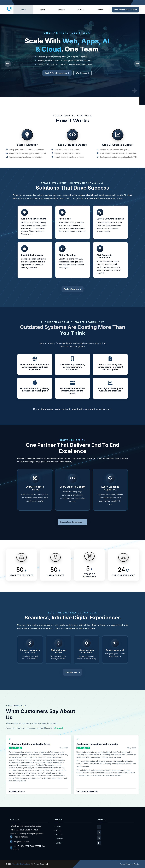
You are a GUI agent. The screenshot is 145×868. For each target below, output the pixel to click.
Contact (100, 10)
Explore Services (88, 73)
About (42, 10)
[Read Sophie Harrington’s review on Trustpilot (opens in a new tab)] (38, 771)
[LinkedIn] (99, 843)
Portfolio (81, 10)
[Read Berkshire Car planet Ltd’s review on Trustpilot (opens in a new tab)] (106, 771)
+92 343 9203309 (19, 837)
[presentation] (8, 64)
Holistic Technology (22, 864)
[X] (99, 832)
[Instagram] (99, 838)
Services (62, 10)
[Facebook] (99, 827)
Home (23, 10)
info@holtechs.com (20, 842)
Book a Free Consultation (125, 10)
